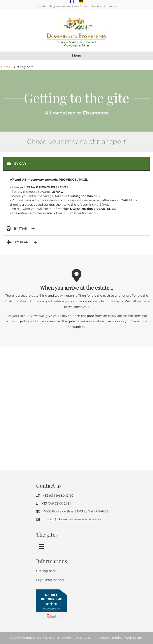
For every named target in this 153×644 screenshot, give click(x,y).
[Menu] (42, 546)
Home (6, 67)
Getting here (46, 571)
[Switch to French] (72, 2)
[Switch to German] (81, 2)
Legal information (50, 580)
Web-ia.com (134, 638)
